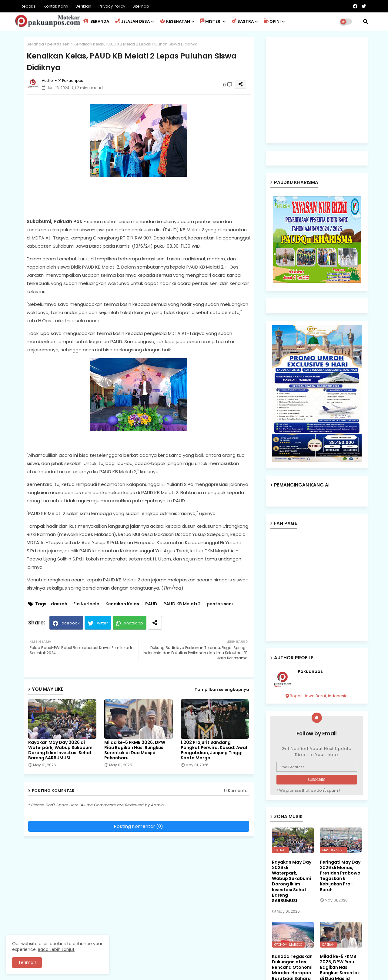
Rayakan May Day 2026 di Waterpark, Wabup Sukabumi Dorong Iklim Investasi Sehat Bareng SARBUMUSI (61, 750)
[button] (366, 22)
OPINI (272, 21)
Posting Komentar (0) (139, 826)
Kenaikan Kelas (122, 604)
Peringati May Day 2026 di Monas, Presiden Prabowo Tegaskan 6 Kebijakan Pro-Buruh (340, 876)
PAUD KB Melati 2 (182, 604)
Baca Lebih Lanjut (56, 949)
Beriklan (84, 6)
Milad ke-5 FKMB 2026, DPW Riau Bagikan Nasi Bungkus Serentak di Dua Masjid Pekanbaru (135, 750)
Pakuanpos (310, 672)
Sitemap (141, 6)
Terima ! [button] (27, 962)
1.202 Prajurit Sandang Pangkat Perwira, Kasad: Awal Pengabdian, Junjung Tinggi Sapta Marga (214, 750)
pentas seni (59, 44)
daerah (59, 604)
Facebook (70, 623)
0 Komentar (237, 791)
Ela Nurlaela (86, 604)
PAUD (151, 604)
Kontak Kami (56, 6)
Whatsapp (133, 623)
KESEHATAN (175, 21)
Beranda (35, 44)
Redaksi (29, 6)
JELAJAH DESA (132, 21)
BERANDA (96, 21)
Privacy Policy (112, 6)
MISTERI (211, 21)
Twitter (101, 623)
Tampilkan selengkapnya (222, 689)
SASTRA (243, 21)
